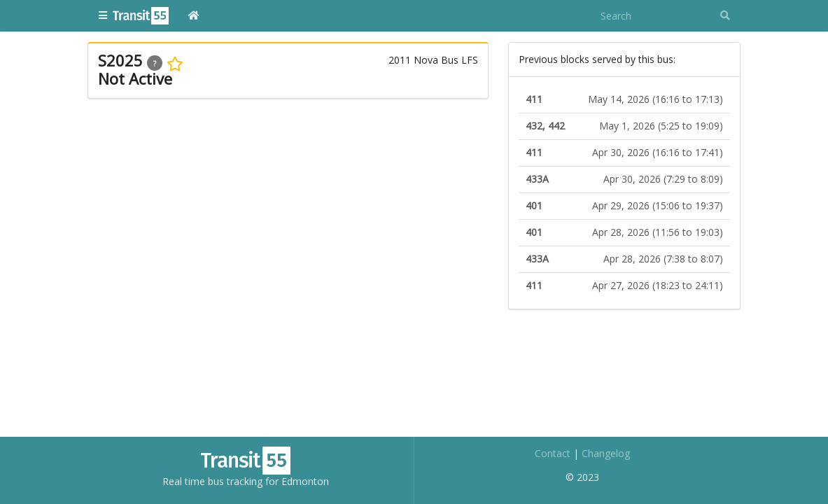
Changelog (606, 453)
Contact (553, 453)
